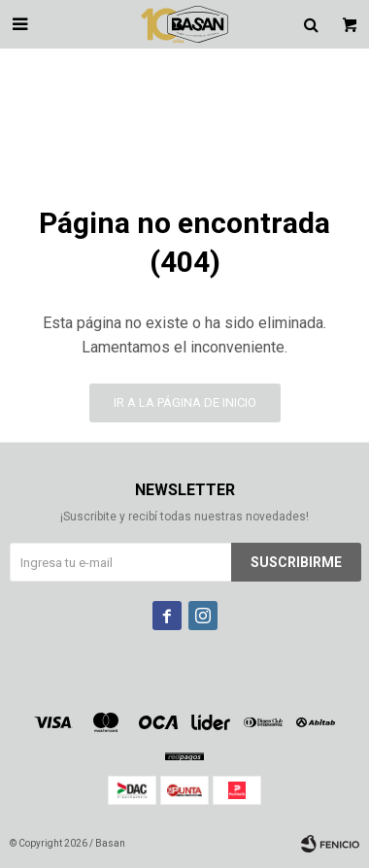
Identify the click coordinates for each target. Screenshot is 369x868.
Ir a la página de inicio (185, 402)
